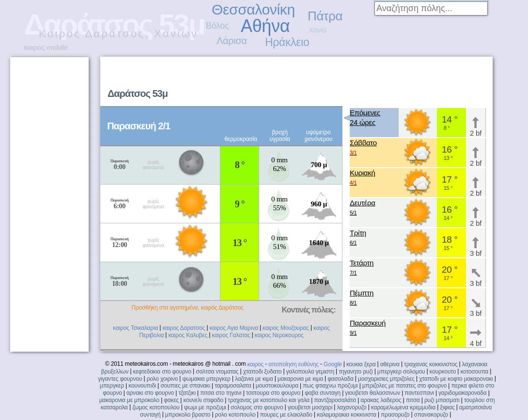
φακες (171, 400)
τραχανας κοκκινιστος (431, 364)
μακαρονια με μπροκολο (129, 400)
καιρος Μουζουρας (286, 328)
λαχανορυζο (351, 407)
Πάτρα (325, 16)
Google (333, 364)
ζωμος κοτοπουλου (156, 407)
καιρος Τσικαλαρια (135, 328)
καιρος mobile (46, 47)
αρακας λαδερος (381, 400)
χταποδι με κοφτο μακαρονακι (456, 379)
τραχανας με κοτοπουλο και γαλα (269, 400)
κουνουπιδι (142, 386)
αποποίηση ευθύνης (294, 364)
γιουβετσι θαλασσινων (373, 393)
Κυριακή (363, 178)
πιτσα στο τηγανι (221, 393)
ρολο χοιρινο (162, 379)
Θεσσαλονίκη (253, 9)
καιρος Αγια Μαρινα (234, 328)
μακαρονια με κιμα (300, 379)
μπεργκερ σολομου (401, 372)
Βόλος (217, 26)
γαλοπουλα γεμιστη (310, 372)
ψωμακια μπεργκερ (206, 379)
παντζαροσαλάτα (335, 400)
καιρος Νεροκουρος (279, 335)
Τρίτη (358, 238)
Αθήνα (265, 26)
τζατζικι (187, 393)
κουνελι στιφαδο (203, 400)
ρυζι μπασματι (442, 400)
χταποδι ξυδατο (263, 372)
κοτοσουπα (474, 372)
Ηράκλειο (287, 42)
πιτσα (413, 400)
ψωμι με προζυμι (205, 407)
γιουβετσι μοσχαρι (310, 407)
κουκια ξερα (361, 364)
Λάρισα (232, 41)
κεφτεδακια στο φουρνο (162, 372)
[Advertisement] (315, 114)
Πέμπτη (362, 298)
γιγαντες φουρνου (120, 379)
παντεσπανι (419, 393)
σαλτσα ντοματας (217, 372)
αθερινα (390, 364)
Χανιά (317, 30)
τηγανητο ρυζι (356, 372)
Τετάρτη (362, 268)
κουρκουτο (443, 372)
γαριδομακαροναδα (463, 393)
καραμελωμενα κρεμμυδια (403, 407)
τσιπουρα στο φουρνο (273, 393)
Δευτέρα (363, 208)
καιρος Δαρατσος (184, 328)
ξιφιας (447, 407)
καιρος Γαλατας (231, 335)
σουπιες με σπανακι (185, 386)
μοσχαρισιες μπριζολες (386, 379)
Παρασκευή (368, 328)
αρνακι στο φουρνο (150, 393)
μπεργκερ (112, 386)
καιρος (255, 364)
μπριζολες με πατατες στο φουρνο (404, 386)
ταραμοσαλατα (233, 386)
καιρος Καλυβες (188, 335)
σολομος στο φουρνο (257, 407)
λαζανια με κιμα (254, 379)
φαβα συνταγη (323, 393)
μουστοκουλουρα (277, 386)
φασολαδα (341, 379)
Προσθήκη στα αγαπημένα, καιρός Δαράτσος (187, 308)
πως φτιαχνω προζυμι (330, 386)
